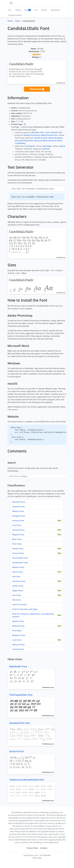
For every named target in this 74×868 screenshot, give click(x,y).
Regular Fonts (18, 535)
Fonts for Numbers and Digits (25, 609)
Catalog (18, 10)
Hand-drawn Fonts (20, 558)
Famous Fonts (18, 521)
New (28, 10)
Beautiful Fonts (19, 502)
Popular (44, 10)
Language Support (15, 15)
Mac (42, 132)
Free (10, 10)
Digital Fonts (18, 591)
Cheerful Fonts (18, 507)
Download (37, 89)
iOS (60, 132)
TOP (36, 10)
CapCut (62, 146)
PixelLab (45, 149)
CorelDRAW (20, 143)
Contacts (44, 848)
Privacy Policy (32, 848)
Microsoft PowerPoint (24, 141)
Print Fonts (17, 544)
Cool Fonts (17, 525)
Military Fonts (18, 511)
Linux (47, 132)
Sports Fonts (18, 572)
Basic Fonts (17, 539)
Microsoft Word (41, 141)
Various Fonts (18, 553)
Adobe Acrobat (41, 138)
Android (54, 132)
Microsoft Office (55, 141)
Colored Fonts (18, 649)
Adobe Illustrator (55, 138)
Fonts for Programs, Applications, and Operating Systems (33, 615)
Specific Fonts (18, 621)
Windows (36, 132)
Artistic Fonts (18, 586)
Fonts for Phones (19, 605)
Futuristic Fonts (19, 581)
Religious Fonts (19, 635)
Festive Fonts (18, 549)
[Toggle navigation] (11, 3)
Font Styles (17, 631)
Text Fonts (17, 600)
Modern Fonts (18, 567)
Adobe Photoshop (32, 135)
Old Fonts (16, 577)
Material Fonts (18, 626)
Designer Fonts (19, 516)
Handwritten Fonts (20, 563)
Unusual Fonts (18, 530)
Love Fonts (17, 640)
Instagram (31, 146)
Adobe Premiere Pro (49, 135)
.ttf (25, 124)
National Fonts (18, 645)
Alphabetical (56, 10)
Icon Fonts (17, 595)
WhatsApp (47, 146)
